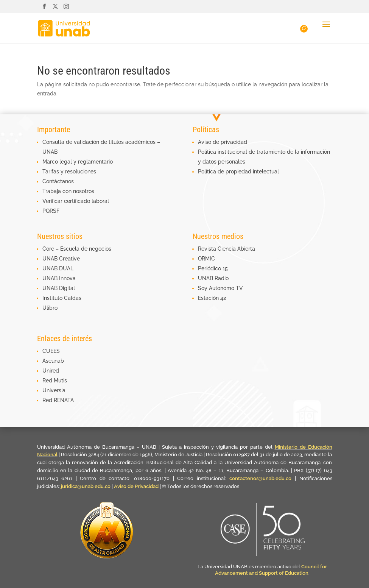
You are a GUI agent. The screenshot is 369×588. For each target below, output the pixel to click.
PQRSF (51, 211)
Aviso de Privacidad (137, 486)
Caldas (73, 298)
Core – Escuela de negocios (77, 249)
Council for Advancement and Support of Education (271, 570)
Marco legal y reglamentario (78, 162)
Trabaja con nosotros (68, 191)
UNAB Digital (59, 288)
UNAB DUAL (58, 268)
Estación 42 (212, 298)
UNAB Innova (59, 278)
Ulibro (50, 308)
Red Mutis (55, 381)
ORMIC (206, 259)
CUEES (51, 351)
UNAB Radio (213, 278)
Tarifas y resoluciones (69, 172)
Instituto (53, 298)
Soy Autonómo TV (220, 288)
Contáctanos (58, 181)
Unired (51, 371)
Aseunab (53, 361)
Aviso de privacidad (223, 142)
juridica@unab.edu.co (86, 486)
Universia (54, 390)
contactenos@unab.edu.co (260, 478)
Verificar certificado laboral (76, 201)
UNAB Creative (61, 259)
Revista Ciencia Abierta (227, 249)
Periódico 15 (213, 268)
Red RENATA (58, 400)
